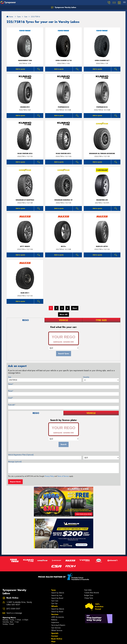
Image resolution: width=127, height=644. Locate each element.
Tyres (54, 590)
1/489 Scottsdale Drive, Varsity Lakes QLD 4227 (19, 603)
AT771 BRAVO (25, 246)
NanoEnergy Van (25, 61)
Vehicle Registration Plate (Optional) (21, 455)
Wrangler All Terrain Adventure (102, 154)
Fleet (53, 642)
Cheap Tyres (89, 598)
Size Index (88, 590)
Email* (10, 398)
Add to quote (20, 69)
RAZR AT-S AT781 (102, 246)
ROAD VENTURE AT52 (25, 154)
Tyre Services (56, 628)
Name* (11, 384)
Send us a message (14, 613)
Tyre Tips (54, 603)
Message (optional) (15, 462)
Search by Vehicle (58, 593)
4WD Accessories (58, 617)
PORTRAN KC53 (63, 107)
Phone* (11, 391)
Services (55, 614)
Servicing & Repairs (58, 625)
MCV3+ (63, 246)
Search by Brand (57, 598)
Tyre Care (55, 601)
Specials (55, 633)
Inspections (55, 622)
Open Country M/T (102, 61)
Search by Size (57, 595)
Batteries (54, 620)
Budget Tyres (89, 595)
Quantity (86, 377)
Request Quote (15, 482)
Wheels (55, 606)
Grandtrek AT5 (102, 200)
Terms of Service (63, 476)
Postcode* (12, 405)
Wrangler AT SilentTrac (25, 200)
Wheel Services (57, 630)
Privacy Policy (49, 476)
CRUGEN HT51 (25, 107)
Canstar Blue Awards (92, 593)
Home (10, 17)
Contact (55, 636)
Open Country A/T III (63, 61)
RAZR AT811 (25, 293)
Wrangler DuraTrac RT (63, 200)
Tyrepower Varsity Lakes (64, 7)
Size (10, 377)
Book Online (57, 639)
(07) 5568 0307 (13, 609)
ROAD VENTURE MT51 (63, 154)
